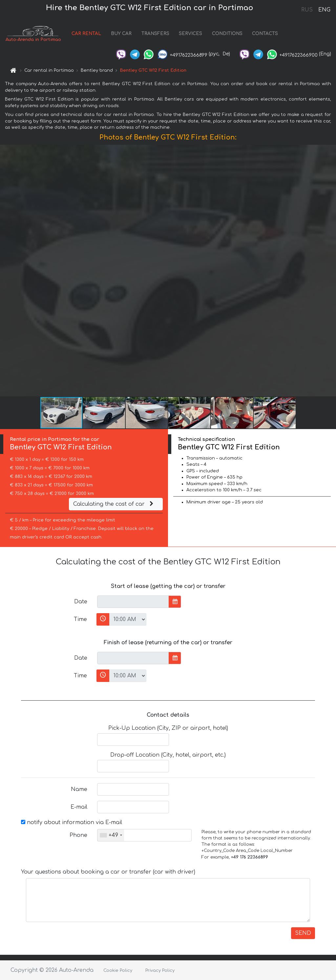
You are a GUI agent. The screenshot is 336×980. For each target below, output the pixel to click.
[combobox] (111, 835)
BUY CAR (121, 34)
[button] (330, 271)
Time (80, 619)
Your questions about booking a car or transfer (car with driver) (108, 872)
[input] (133, 602)
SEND (303, 933)
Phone (78, 835)
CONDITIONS (227, 34)
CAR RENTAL (86, 34)
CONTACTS (265, 34)
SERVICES (190, 34)
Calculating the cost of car (114, 504)
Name (79, 789)
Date (81, 602)
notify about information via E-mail (72, 822)
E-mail (79, 807)
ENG (324, 10)
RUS (307, 10)
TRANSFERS (155, 34)
